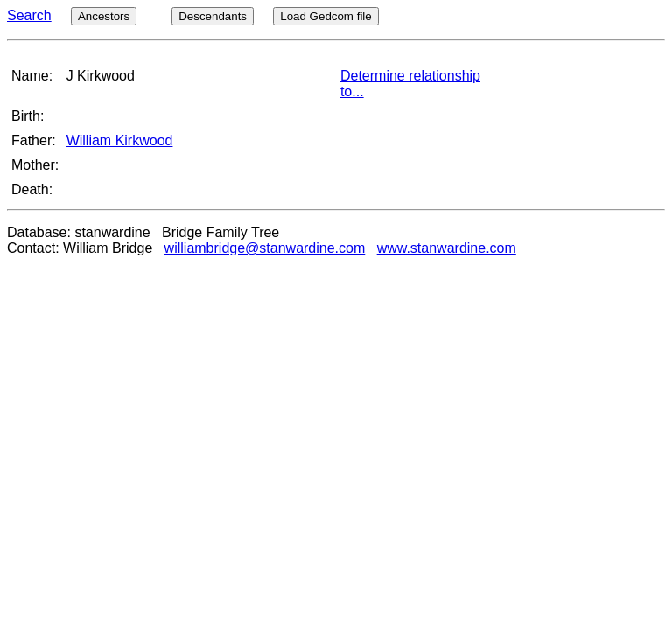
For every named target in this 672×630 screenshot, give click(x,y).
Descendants (213, 16)
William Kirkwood (120, 140)
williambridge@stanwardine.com (265, 248)
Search (29, 15)
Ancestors (104, 16)
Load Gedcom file (325, 16)
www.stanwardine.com (447, 248)
